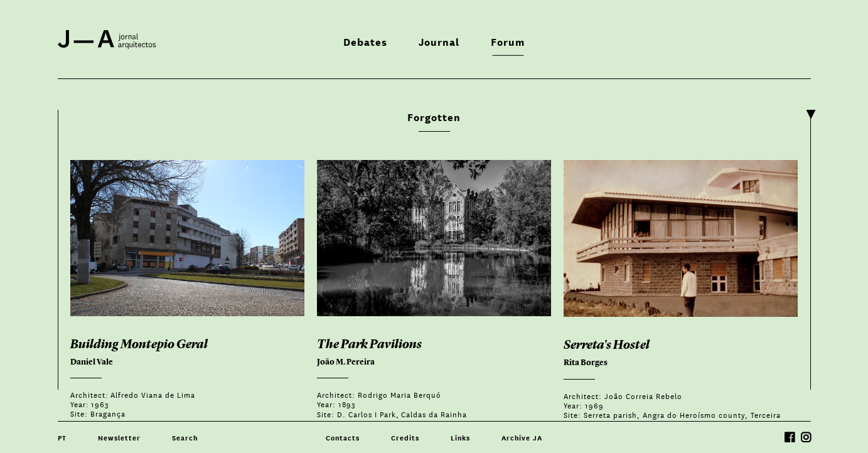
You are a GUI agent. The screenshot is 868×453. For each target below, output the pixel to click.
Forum (508, 41)
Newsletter (119, 437)
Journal (439, 41)
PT (62, 437)
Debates (365, 41)
